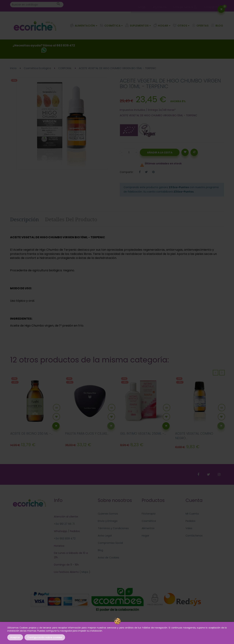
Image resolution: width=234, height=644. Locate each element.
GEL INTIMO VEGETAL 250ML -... (143, 434)
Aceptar (15, 637)
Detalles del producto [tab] (71, 219)
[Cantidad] (129, 152)
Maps (85, 572)
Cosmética (149, 521)
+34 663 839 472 (65, 538)
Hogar (145, 536)
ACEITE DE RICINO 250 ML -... (31, 434)
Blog (100, 550)
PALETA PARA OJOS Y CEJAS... (87, 434)
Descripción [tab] (24, 219)
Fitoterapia (149, 514)
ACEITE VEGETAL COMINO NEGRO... (194, 436)
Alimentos (148, 528)
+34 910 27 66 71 (64, 524)
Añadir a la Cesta (160, 152)
